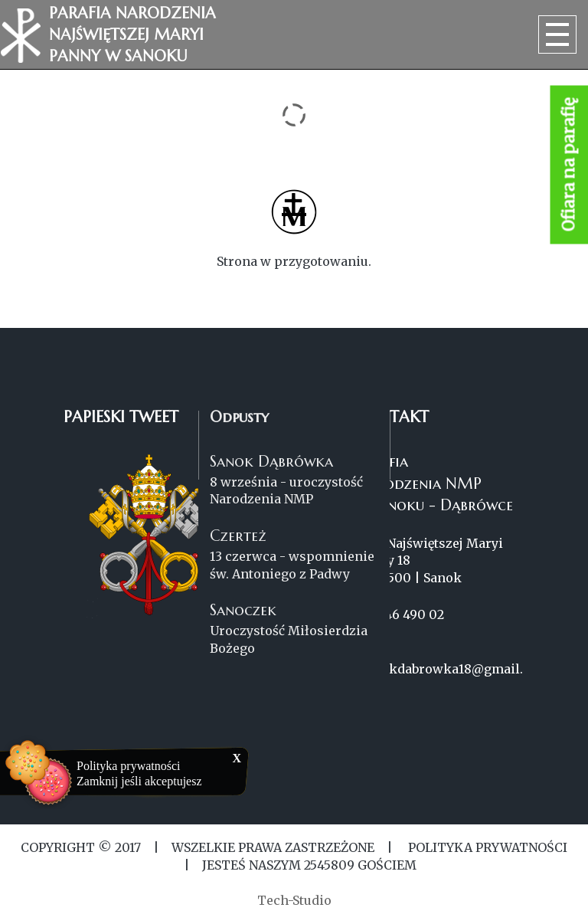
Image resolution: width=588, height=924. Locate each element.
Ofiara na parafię (569, 165)
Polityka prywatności (129, 766)
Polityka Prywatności (486, 847)
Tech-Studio (294, 900)
